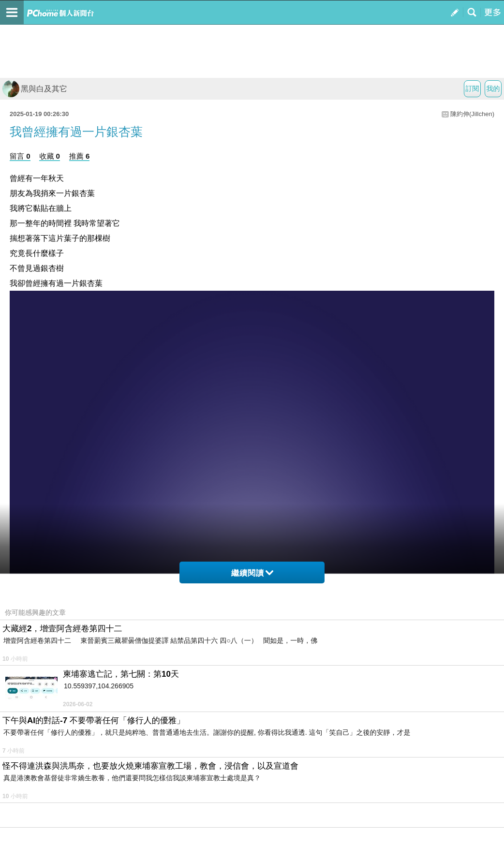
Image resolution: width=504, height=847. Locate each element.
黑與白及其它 (35, 89)
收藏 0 (50, 156)
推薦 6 (80, 156)
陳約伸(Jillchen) (472, 114)
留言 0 (20, 156)
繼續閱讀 (252, 573)
